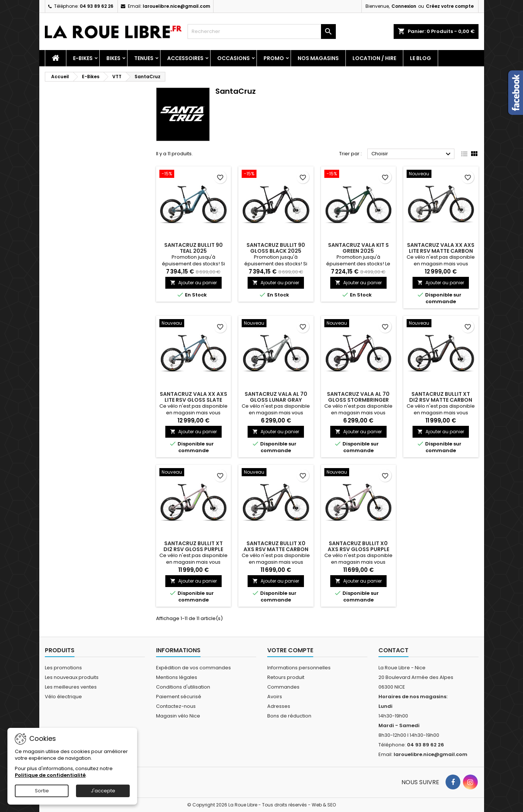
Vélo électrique (63, 697)
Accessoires (185, 58)
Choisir (412, 154)
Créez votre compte (450, 6)
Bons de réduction (289, 716)
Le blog (421, 58)
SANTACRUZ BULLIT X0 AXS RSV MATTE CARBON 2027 (276, 549)
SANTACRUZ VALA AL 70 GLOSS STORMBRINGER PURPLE (358, 400)
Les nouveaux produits (72, 677)
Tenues (144, 58)
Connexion (404, 6)
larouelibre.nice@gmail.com (176, 6)
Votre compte (290, 650)
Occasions (234, 58)
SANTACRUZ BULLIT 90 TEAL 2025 (193, 248)
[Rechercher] (262, 32)
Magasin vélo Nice (178, 716)
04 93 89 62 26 (97, 6)
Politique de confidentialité (50, 775)
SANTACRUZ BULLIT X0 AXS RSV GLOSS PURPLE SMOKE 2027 (358, 549)
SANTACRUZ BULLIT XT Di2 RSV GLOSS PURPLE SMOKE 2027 (193, 549)
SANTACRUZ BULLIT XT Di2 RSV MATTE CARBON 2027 (441, 400)
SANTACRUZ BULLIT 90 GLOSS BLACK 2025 (276, 248)
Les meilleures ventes (71, 687)
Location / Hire (374, 58)
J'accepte (103, 791)
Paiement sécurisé (179, 697)
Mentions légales (177, 677)
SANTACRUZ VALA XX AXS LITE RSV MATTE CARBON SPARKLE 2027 (441, 251)
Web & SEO (324, 805)
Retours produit (286, 677)
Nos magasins (318, 58)
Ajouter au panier (193, 283)
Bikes (113, 58)
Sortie (42, 791)
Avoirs (275, 697)
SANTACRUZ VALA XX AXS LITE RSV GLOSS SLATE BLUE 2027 (193, 400)
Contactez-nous (176, 706)
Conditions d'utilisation (183, 687)
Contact (393, 650)
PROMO (274, 58)
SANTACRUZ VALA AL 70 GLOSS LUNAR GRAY (276, 397)
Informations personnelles (299, 668)
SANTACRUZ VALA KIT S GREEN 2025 (358, 248)
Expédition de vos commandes (193, 668)
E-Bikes (83, 58)
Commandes (283, 687)
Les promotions (63, 668)
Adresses (279, 706)
